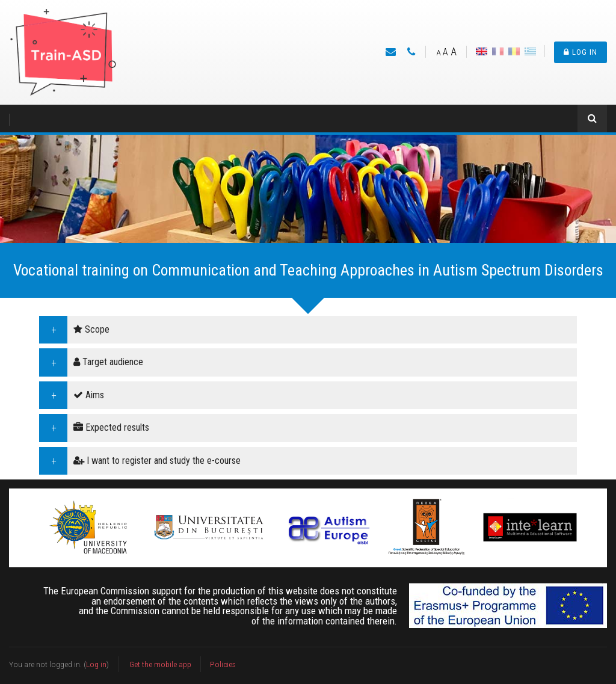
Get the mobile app (160, 664)
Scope (91, 329)
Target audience (108, 362)
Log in (581, 52)
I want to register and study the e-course (157, 461)
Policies (223, 664)
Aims (89, 395)
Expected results (111, 427)
